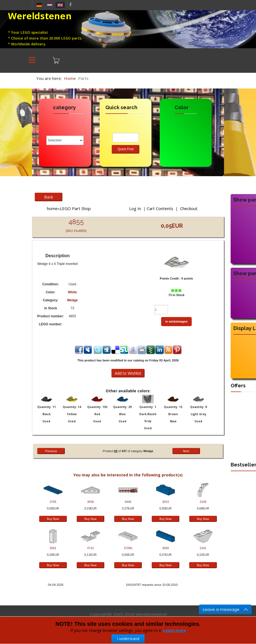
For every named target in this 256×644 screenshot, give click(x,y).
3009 (166, 548)
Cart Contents (160, 208)
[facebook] (70, 4)
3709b (128, 548)
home (52, 208)
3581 (53, 548)
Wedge (72, 300)
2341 (203, 548)
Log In (135, 208)
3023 (166, 502)
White (72, 292)
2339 (203, 502)
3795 (53, 502)
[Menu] (32, 61)
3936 (90, 502)
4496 (128, 502)
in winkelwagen (176, 321)
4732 (90, 548)
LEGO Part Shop (75, 208)
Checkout (189, 208)
